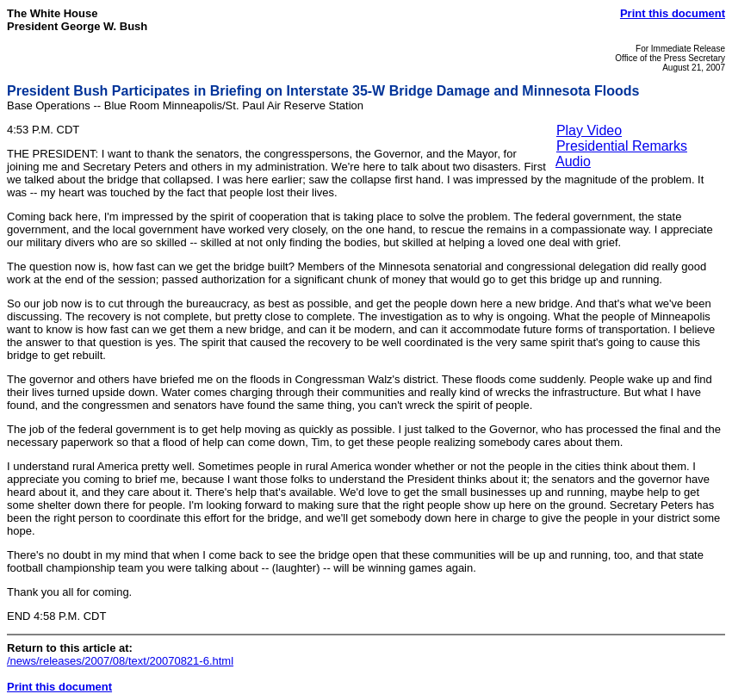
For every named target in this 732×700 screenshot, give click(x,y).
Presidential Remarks (622, 146)
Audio (573, 161)
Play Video (589, 130)
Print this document (673, 13)
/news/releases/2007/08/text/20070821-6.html (120, 661)
